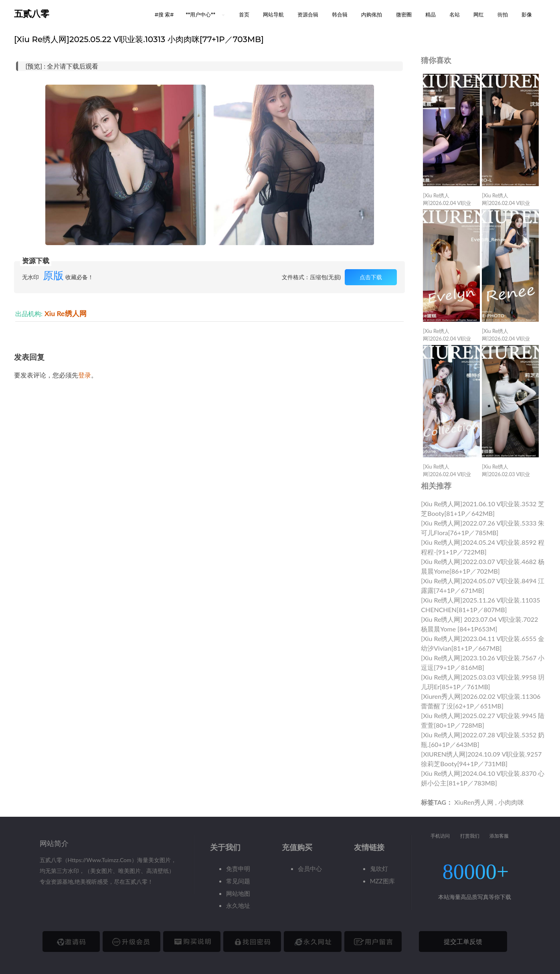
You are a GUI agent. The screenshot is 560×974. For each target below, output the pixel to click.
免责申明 (238, 868)
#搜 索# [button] (164, 14)
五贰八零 (32, 14)
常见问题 (238, 881)
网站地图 (238, 893)
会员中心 (310, 868)
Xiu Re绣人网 (66, 314)
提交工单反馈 (463, 941)
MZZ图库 (382, 881)
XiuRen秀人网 (474, 802)
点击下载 (371, 277)
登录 (85, 375)
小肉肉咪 (511, 802)
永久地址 (238, 905)
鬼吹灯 (379, 868)
